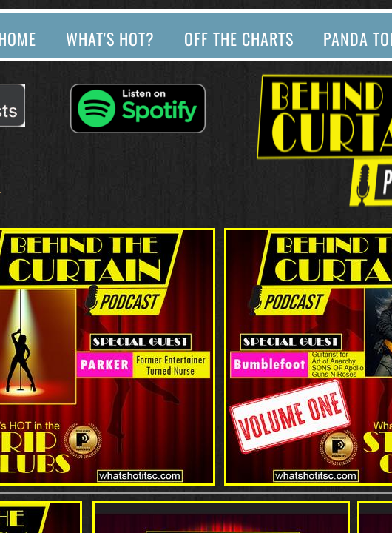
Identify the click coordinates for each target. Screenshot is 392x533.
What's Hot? (110, 38)
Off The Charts (239, 38)
